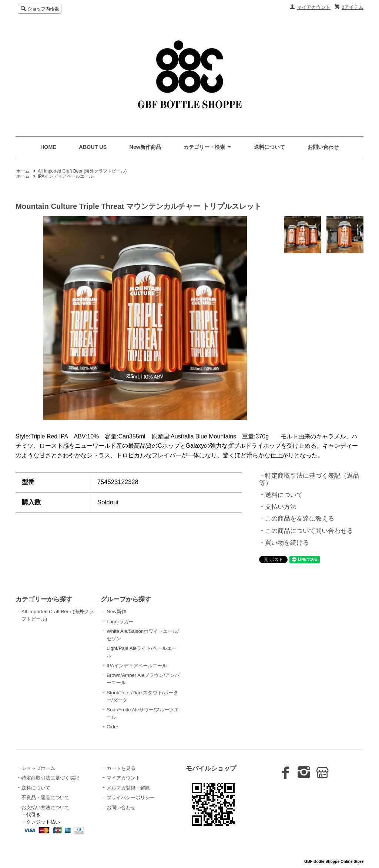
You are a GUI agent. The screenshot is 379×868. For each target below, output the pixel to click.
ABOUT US (93, 147)
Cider (113, 727)
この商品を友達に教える (300, 519)
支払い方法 (281, 507)
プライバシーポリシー (131, 797)
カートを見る (121, 768)
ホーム (23, 171)
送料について (269, 147)
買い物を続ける (287, 543)
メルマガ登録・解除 (128, 788)
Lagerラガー (120, 622)
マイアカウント (314, 7)
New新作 (116, 612)
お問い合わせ (323, 147)
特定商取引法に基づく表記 (50, 778)
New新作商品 (145, 147)
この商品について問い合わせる (309, 531)
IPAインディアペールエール (66, 176)
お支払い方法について (46, 807)
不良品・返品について (46, 797)
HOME (48, 147)
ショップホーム (38, 768)
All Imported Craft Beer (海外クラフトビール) (82, 171)
